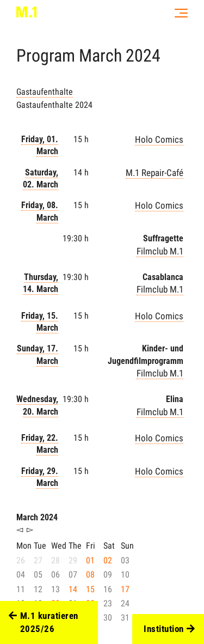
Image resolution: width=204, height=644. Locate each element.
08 (90, 575)
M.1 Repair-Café (154, 173)
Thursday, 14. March (41, 283)
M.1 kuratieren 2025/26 (44, 623)
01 (90, 560)
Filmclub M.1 (160, 251)
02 (108, 560)
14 (73, 589)
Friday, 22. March (40, 444)
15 (90, 589)
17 (125, 589)
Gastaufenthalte (45, 92)
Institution (169, 629)
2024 (143, 56)
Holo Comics (159, 139)
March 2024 (37, 517)
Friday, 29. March (40, 477)
